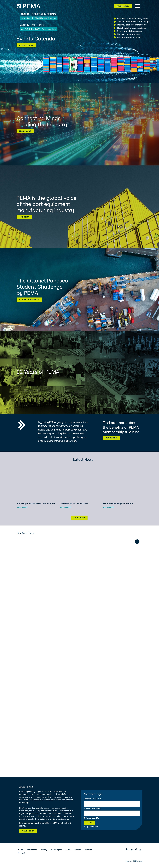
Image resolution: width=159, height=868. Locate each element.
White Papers (56, 850)
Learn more (25, 131)
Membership (111, 438)
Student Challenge (29, 300)
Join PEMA (24, 217)
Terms (68, 850)
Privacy (44, 850)
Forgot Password (91, 826)
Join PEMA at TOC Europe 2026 (74, 503)
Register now (26, 45)
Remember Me (92, 818)
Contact (22, 853)
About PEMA (32, 850)
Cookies (78, 850)
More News (79, 518)
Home (21, 850)
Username (93, 799)
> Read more (22, 507)
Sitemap (88, 850)
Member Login (123, 6)
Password (92, 808)
